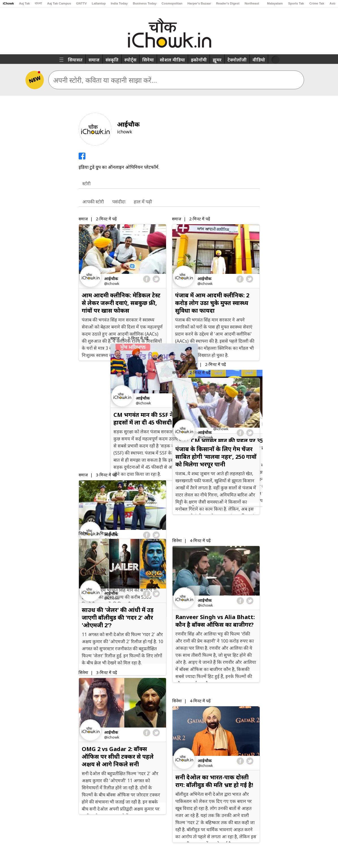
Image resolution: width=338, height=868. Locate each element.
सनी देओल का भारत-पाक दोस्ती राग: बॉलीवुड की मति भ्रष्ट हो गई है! (214, 781)
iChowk (8, 3)
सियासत (75, 60)
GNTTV (81, 3)
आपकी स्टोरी (93, 202)
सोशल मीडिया (172, 60)
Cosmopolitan (172, 3)
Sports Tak (296, 3)
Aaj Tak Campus (59, 3)
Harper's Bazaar (199, 3)
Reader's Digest (228, 3)
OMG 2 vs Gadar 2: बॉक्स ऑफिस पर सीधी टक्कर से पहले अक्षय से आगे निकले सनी (118, 757)
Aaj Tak (24, 3)
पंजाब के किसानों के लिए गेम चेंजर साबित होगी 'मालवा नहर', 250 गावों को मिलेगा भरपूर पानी (216, 457)
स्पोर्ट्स (130, 60)
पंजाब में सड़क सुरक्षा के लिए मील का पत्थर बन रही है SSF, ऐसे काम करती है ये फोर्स (120, 457)
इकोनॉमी (199, 60)
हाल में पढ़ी (143, 202)
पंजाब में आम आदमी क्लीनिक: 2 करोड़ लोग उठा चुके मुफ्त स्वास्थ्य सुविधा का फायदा (212, 303)
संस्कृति (112, 60)
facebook (147, 279)
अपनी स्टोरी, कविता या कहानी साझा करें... (105, 80)
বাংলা (38, 3)
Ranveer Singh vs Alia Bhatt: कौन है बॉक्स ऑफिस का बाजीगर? (215, 621)
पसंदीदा (119, 202)
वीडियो (259, 60)
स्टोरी (86, 184)
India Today (119, 3)
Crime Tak (317, 3)
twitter (156, 279)
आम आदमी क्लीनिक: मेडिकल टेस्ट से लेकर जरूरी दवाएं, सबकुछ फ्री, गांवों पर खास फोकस (121, 303)
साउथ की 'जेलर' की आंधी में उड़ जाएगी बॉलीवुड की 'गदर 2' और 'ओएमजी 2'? (118, 618)
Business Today (145, 3)
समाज (94, 60)
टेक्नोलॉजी (237, 60)
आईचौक (111, 279)
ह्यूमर (217, 60)
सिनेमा (148, 60)
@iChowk (112, 283)
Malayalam (275, 3)
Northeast (252, 3)
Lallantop (99, 3)
